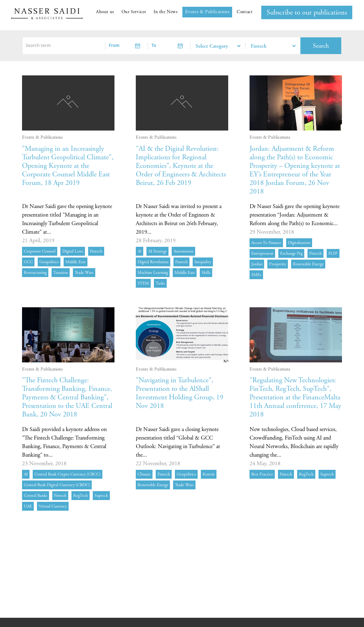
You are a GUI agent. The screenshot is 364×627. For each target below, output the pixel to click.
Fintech (96, 251)
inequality (203, 262)
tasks (160, 283)
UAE (28, 506)
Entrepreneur (262, 253)
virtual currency (53, 506)
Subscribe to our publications (307, 13)
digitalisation (299, 243)
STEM (143, 283)
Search (321, 46)
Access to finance (266, 243)
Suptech (101, 496)
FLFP (333, 253)
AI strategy (157, 251)
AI (140, 251)
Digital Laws (73, 251)
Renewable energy (308, 264)
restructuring (35, 273)
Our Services (134, 12)
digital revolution (153, 262)
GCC (28, 262)
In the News (166, 12)
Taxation (61, 273)
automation (183, 251)
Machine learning (153, 273)
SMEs (256, 275)
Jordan (257, 264)
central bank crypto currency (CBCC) (68, 474)
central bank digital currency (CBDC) (57, 485)
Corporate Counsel (40, 251)
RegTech (81, 496)
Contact (245, 12)
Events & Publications (207, 12)
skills (206, 273)
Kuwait (209, 474)
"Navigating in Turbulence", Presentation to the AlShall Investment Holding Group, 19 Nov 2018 (180, 393)
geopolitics (49, 262)
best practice (262, 474)
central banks (36, 496)
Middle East (76, 262)
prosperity (278, 264)
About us (105, 12)
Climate (144, 474)
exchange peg (291, 253)
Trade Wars (84, 273)
